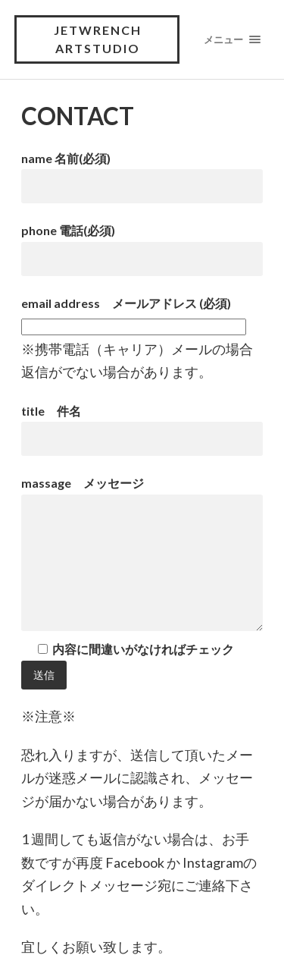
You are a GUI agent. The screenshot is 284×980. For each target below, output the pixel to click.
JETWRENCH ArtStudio (98, 39)
